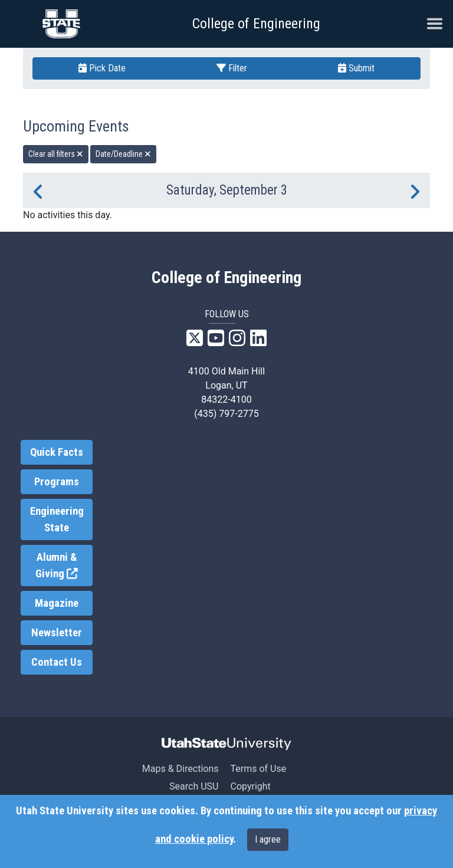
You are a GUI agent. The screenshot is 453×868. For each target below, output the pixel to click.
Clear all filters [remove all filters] (56, 154)
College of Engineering (256, 24)
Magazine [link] (57, 603)
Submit (356, 68)
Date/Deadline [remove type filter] (123, 154)
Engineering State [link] (57, 520)
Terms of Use (258, 769)
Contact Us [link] (57, 662)
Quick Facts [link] (57, 452)
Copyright (250, 786)
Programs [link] (57, 482)
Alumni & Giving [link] (64, 566)
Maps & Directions (180, 769)
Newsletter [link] (57, 633)
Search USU (194, 786)
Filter (232, 68)
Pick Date (102, 68)
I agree (268, 839)
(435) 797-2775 (226, 414)
